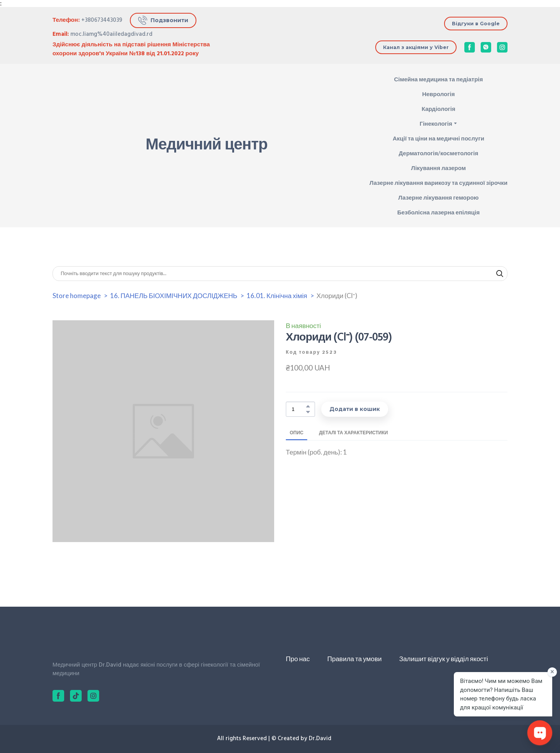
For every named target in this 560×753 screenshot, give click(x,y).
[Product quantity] (298, 409)
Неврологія (438, 94)
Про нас (298, 659)
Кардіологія (438, 109)
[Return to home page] (80, 146)
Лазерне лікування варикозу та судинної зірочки (438, 183)
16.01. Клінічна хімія (277, 296)
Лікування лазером (438, 168)
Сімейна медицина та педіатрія (438, 79)
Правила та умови (354, 659)
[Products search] (280, 274)
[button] (163, 20)
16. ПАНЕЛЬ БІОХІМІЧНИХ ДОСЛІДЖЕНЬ (174, 296)
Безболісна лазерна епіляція (438, 212)
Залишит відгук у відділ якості (444, 659)
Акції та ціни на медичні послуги (438, 138)
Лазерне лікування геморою (438, 197)
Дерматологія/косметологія (438, 153)
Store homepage (77, 296)
